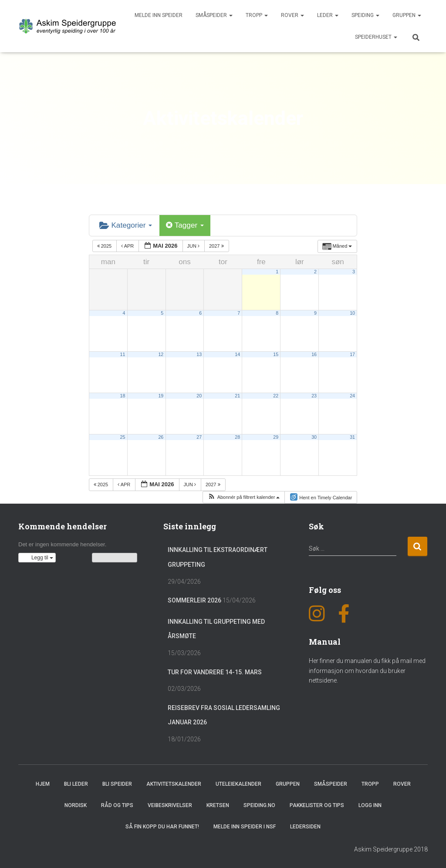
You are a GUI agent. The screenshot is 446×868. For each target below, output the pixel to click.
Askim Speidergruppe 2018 (391, 848)
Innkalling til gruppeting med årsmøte (216, 628)
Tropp (257, 15)
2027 (217, 245)
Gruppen (407, 15)
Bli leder (76, 783)
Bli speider (117, 783)
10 (352, 312)
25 (122, 436)
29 (276, 436)
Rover (292, 15)
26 (161, 436)
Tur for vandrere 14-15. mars (215, 671)
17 (352, 353)
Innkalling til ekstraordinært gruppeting (218, 557)
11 (122, 353)
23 (314, 395)
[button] (243, 496)
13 (199, 353)
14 (237, 353)
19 (161, 395)
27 (199, 436)
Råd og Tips (117, 805)
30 (314, 436)
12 (161, 353)
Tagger (180, 225)
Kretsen (218, 805)
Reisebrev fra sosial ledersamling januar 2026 (224, 714)
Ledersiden (305, 826)
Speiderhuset (376, 37)
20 (199, 395)
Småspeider (214, 15)
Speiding (365, 15)
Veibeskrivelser (170, 805)
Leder (328, 15)
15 (276, 353)
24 (352, 395)
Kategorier (124, 225)
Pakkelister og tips (317, 805)
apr (128, 245)
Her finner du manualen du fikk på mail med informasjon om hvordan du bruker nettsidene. (367, 670)
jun (194, 245)
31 (352, 436)
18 (122, 395)
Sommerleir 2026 (194, 600)
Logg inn (370, 805)
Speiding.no (259, 805)
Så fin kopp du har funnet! (162, 826)
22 (276, 395)
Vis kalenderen (115, 557)
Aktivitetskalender (174, 783)
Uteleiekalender (238, 783)
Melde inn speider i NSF (245, 826)
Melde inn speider (159, 15)
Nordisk (76, 805)
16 (314, 353)
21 (237, 395)
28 (237, 436)
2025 (105, 245)
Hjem (43, 783)
